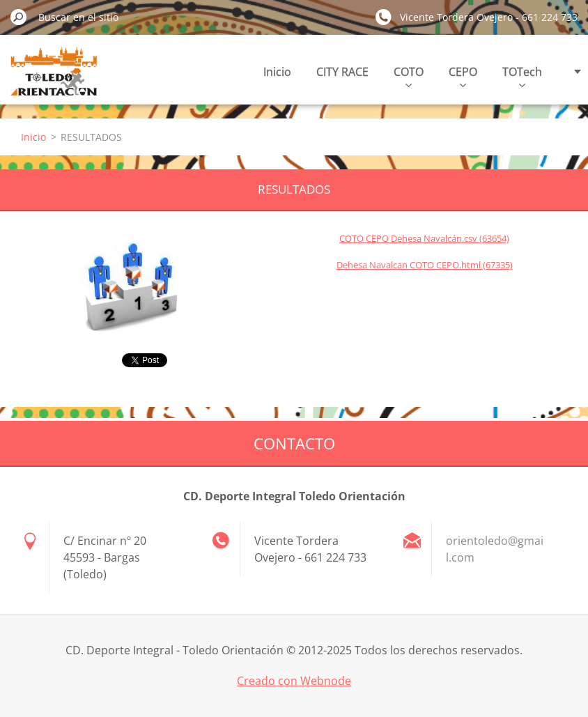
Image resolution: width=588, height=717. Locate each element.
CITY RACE (342, 72)
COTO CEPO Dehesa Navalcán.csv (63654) (424, 238)
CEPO (463, 76)
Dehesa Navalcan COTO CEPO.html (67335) (425, 265)
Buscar (19, 17)
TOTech (522, 76)
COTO (409, 76)
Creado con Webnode (294, 681)
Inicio (277, 72)
